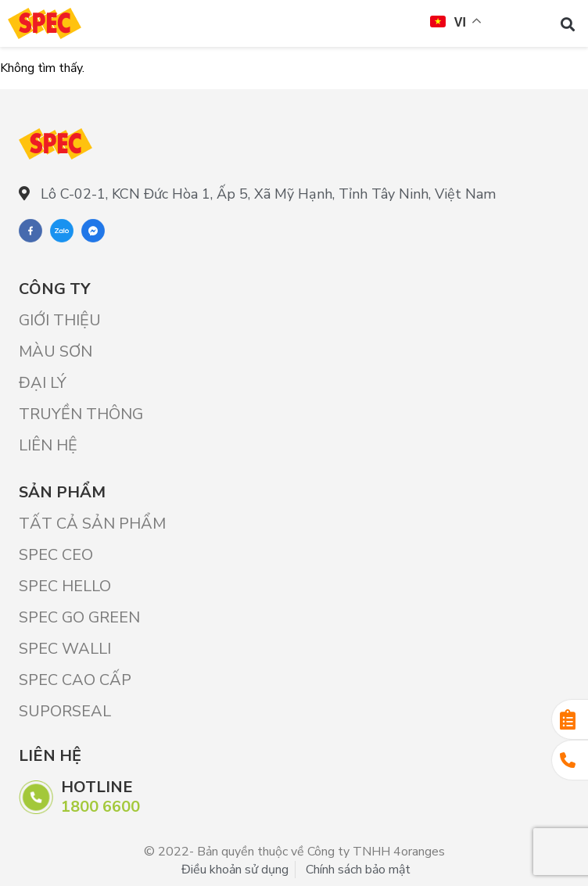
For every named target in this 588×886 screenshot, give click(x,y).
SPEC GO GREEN (79, 617)
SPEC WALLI (65, 649)
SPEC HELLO (65, 586)
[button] (567, 24)
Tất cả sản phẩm (92, 524)
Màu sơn (56, 352)
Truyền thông (81, 414)
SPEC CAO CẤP (75, 680)
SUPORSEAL (65, 711)
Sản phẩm (62, 492)
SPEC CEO (56, 555)
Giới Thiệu (60, 320)
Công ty (54, 289)
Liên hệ (48, 445)
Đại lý (43, 383)
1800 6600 (100, 807)
